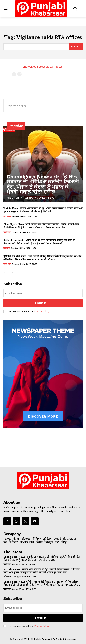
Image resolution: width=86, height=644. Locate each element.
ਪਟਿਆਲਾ (7, 216)
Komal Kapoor (14, 198)
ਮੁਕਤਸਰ (7, 248)
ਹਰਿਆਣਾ (7, 264)
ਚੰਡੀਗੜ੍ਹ (7, 232)
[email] (43, 293)
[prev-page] (14, 74)
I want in (43, 303)
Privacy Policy (42, 311)
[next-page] (11, 273)
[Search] (76, 47)
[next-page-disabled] (19, 74)
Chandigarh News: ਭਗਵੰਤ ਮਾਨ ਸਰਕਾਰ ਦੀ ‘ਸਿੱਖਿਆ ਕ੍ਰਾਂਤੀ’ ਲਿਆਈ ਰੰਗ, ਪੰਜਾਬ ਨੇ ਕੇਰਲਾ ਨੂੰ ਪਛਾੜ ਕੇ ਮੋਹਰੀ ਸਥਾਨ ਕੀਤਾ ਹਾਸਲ (43, 184)
